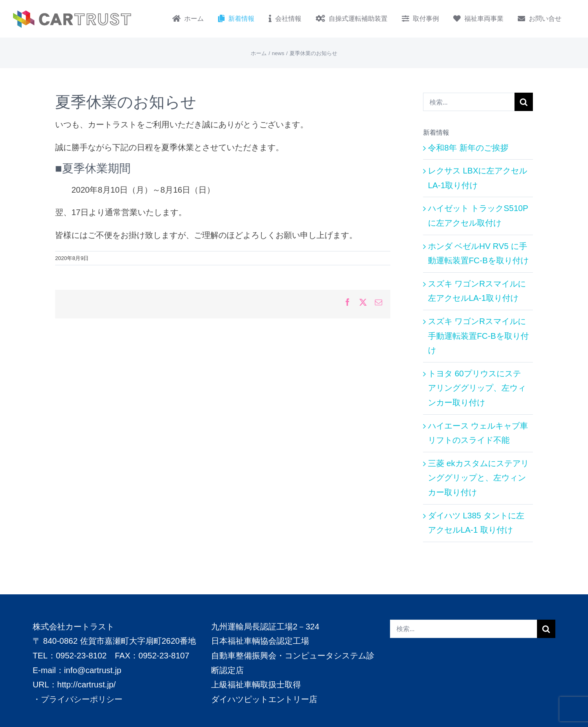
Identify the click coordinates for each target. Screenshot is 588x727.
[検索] (524, 102)
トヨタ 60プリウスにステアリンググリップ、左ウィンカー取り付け (477, 388)
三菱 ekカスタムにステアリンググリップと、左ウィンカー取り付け (478, 478)
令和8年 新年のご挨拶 (468, 148)
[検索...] (469, 102)
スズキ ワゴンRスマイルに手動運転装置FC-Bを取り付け (478, 336)
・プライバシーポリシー (78, 699)
